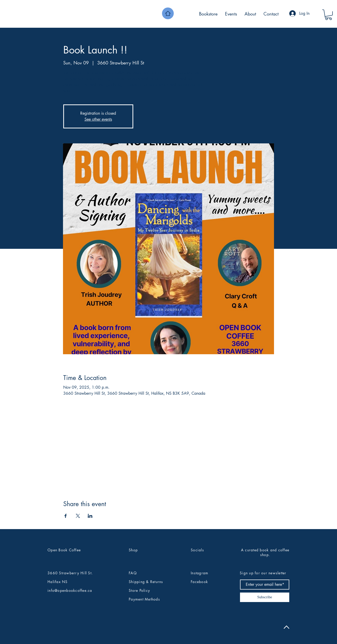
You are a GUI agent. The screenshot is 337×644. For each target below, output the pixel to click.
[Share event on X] (78, 516)
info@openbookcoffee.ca (70, 590)
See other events (98, 119)
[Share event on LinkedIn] (90, 516)
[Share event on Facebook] (66, 516)
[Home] (168, 13)
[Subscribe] (265, 597)
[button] (328, 15)
